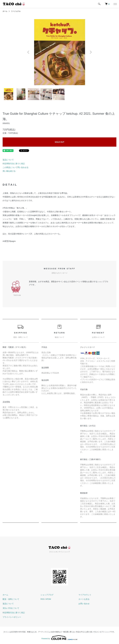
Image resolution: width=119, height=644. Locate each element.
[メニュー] (115, 4)
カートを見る (84, 599)
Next (90, 52)
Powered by (59, 638)
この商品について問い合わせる (16, 167)
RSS (42, 599)
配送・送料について (11, 599)
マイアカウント (85, 595)
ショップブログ (47, 595)
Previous (29, 52)
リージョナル (16, 11)
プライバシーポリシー (12, 617)
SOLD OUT (60, 142)
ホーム (5, 11)
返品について (8, 160)
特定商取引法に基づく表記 (14, 164)
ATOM (48, 599)
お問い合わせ (84, 604)
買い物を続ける (9, 171)
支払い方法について (11, 608)
